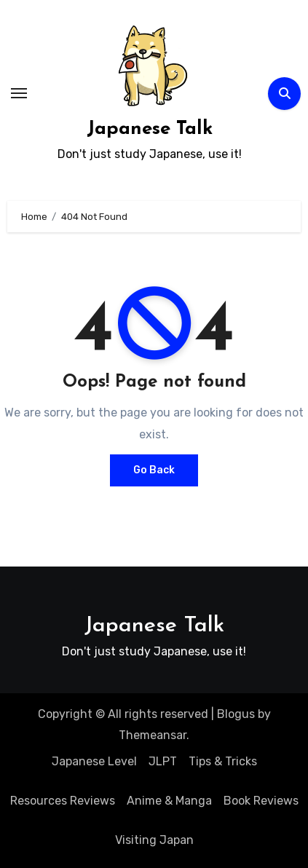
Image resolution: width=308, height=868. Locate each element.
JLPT (163, 761)
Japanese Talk (150, 129)
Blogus (236, 714)
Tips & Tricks (223, 761)
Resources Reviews (63, 801)
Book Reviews (261, 801)
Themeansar (153, 735)
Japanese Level (94, 761)
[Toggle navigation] (19, 93)
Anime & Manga (169, 801)
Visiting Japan (154, 840)
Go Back (154, 470)
